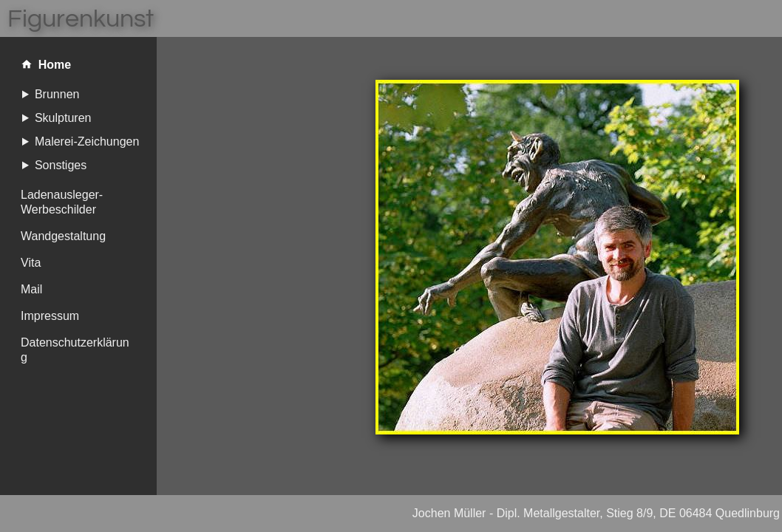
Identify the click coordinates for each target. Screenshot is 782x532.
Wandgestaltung (63, 236)
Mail (31, 289)
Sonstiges (61, 165)
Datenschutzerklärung (75, 350)
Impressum (50, 316)
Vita (31, 263)
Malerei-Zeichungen (87, 141)
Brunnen (57, 94)
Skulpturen (63, 118)
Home (46, 65)
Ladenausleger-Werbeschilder (62, 202)
